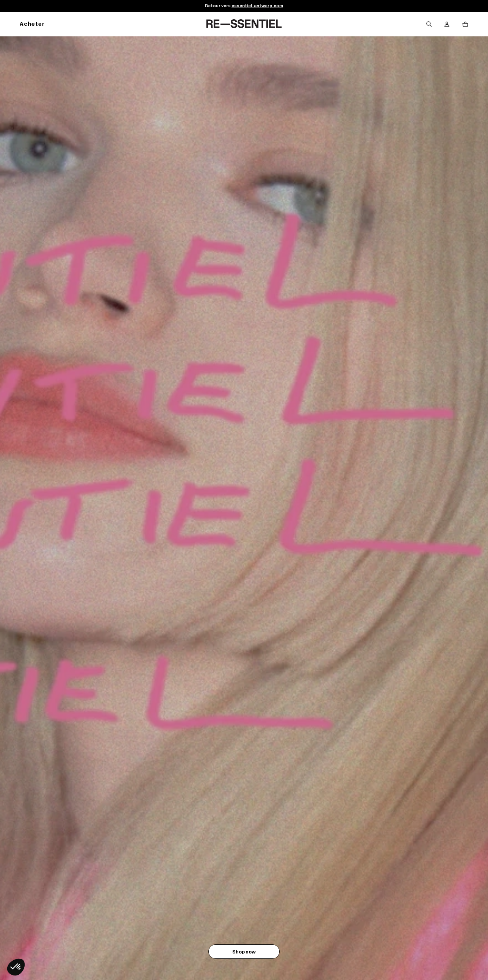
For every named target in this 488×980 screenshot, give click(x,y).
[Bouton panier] (465, 24)
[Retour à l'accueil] (244, 24)
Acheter (32, 24)
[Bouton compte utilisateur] (447, 24)
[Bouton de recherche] (429, 24)
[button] (16, 967)
